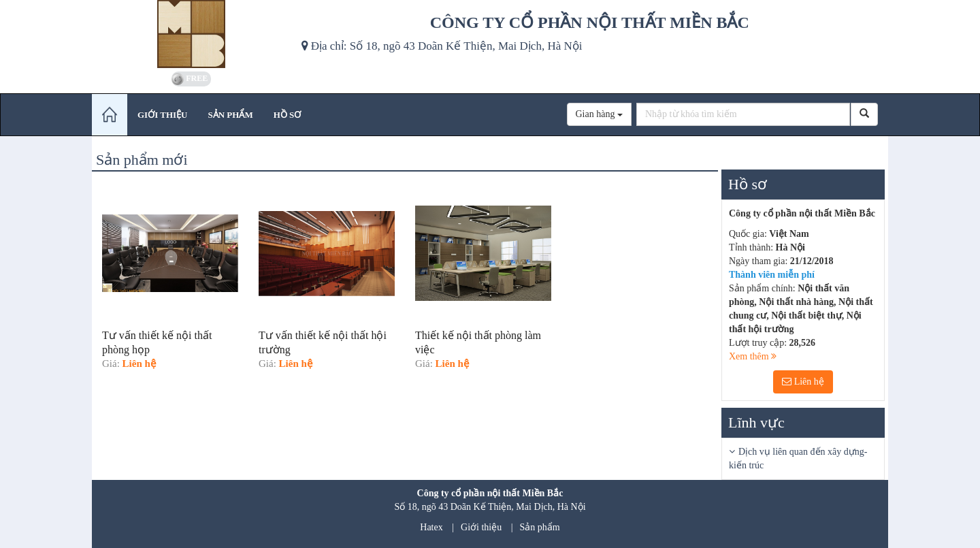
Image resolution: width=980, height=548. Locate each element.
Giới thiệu (481, 527)
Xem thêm (753, 356)
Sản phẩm (540, 527)
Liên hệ (803, 382)
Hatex (431, 527)
